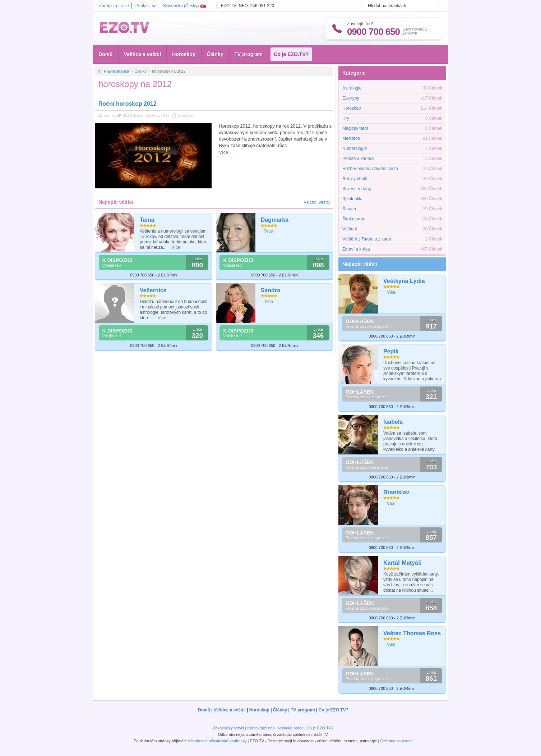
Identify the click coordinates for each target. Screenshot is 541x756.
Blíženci (154, 115)
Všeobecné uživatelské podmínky (217, 741)
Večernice (153, 290)
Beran (139, 115)
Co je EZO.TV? (291, 54)
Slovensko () (184, 6)
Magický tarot (355, 128)
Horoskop (184, 54)
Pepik (391, 351)
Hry (346, 118)
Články (215, 54)
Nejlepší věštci (360, 264)
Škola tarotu (354, 219)
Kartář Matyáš (402, 563)
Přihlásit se (146, 6)
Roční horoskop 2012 (128, 104)
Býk (166, 115)
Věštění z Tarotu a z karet (367, 239)
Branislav (396, 492)
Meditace (351, 138)
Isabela (393, 422)
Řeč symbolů (355, 179)
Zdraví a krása (356, 249)
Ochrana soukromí (396, 741)
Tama (147, 220)
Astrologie (352, 88)
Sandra (270, 290)
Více (223, 152)
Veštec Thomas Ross (412, 633)
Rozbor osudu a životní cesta (370, 169)
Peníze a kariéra (358, 159)
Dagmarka (275, 220)
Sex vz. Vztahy (357, 189)
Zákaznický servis (229, 728)
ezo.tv (109, 115)
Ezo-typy (351, 98)
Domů (106, 54)
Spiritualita (352, 199)
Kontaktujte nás (261, 728)
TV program (248, 54)
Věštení (350, 229)
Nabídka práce (291, 728)
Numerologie (355, 148)
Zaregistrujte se (114, 6)
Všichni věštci (317, 202)
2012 (127, 115)
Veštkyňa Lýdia (404, 281)
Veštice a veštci (143, 54)
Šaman (349, 209)
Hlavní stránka (116, 71)
